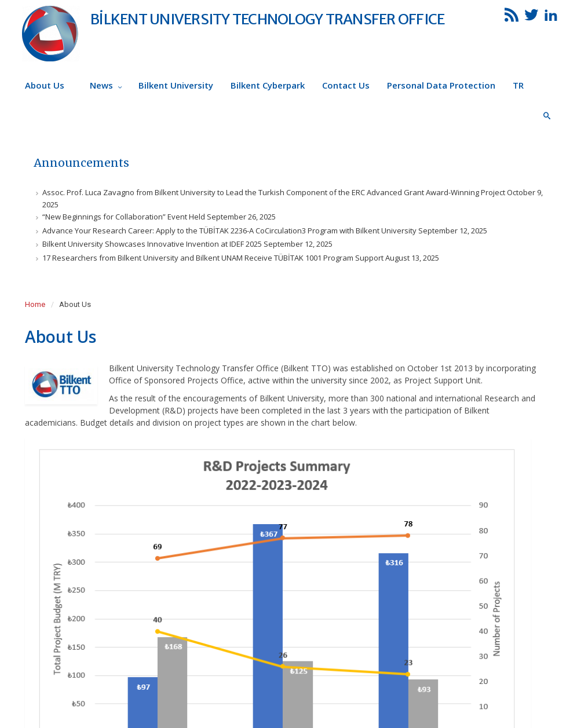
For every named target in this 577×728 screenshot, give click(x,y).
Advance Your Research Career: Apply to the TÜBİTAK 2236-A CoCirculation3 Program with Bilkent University (229, 231)
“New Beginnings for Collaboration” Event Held (124, 217)
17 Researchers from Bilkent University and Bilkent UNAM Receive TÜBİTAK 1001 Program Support (213, 258)
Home (35, 304)
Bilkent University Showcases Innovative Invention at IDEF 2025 (152, 244)
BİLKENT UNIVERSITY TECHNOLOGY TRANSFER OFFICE (267, 19)
